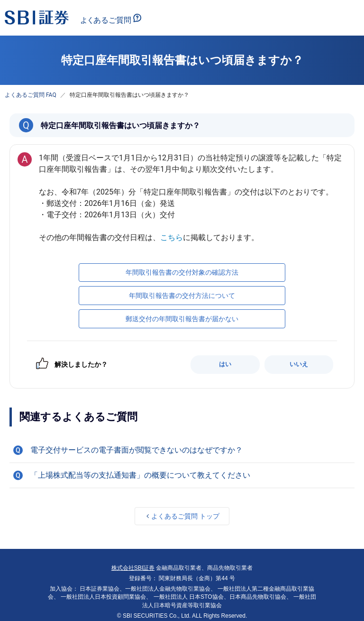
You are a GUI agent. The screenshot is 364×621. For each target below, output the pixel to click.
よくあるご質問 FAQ (31, 95)
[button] (182, 450)
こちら (172, 237)
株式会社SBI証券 (133, 568)
